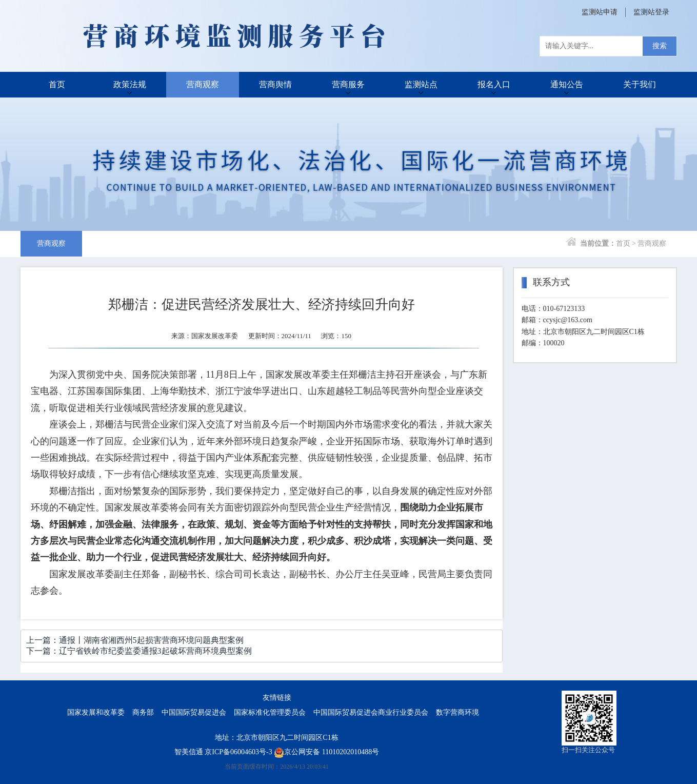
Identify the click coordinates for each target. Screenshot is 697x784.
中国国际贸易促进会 (194, 712)
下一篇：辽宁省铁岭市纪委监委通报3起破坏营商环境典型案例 (139, 651)
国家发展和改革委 (96, 712)
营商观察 (203, 84)
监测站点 (421, 84)
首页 (57, 84)
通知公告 (567, 84)
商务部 (143, 712)
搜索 (660, 46)
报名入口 (494, 84)
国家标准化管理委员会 (270, 712)
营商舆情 (275, 84)
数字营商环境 (457, 712)
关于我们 (640, 84)
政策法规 (130, 84)
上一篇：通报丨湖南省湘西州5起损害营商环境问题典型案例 (135, 640)
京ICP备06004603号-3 (238, 752)
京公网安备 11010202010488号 (326, 752)
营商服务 (348, 84)
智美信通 (189, 752)
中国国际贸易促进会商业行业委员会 (371, 712)
